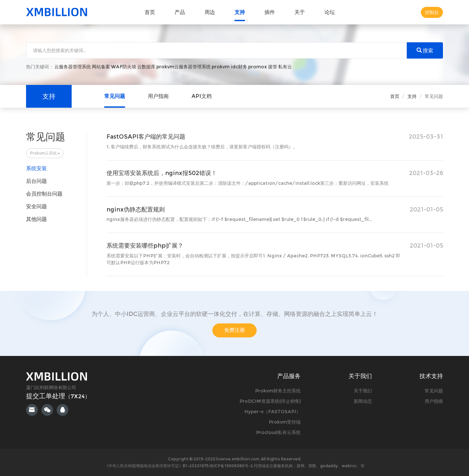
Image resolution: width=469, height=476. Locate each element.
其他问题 (36, 219)
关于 (300, 12)
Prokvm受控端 (285, 422)
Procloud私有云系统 (278, 432)
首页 (150, 12)
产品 (180, 12)
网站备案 (101, 67)
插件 (270, 12)
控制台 (432, 12)
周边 (210, 12)
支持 (240, 12)
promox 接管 (263, 67)
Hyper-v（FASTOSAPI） (272, 412)
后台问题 (36, 181)
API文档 (202, 96)
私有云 (285, 67)
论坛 (330, 12)
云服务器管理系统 (73, 67)
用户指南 (158, 96)
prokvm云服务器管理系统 (184, 67)
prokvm (221, 67)
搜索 (425, 51)
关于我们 (363, 391)
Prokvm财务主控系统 (278, 391)
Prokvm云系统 (45, 153)
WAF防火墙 (124, 67)
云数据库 (146, 67)
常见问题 (115, 96)
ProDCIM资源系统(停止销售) (270, 401)
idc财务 (239, 67)
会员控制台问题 (44, 194)
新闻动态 (363, 401)
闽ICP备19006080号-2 (232, 466)
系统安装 (36, 168)
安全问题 (36, 206)
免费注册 (234, 330)
